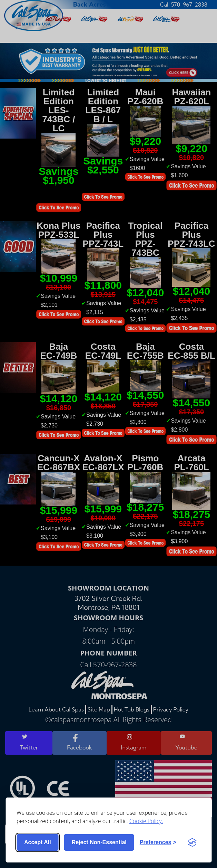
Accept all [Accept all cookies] (38, 842)
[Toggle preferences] (158, 842)
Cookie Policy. (146, 821)
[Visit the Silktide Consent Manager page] (192, 842)
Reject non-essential (99, 842)
